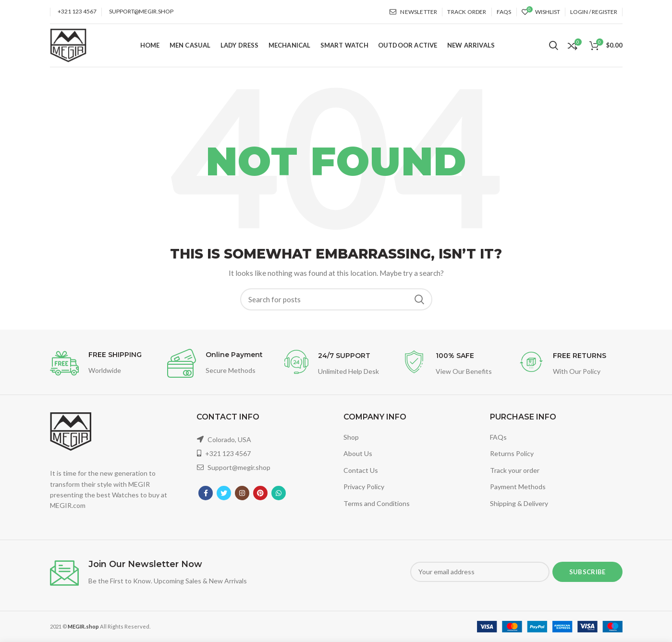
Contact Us (361, 470)
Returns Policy (512, 453)
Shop (351, 437)
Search (419, 299)
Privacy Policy (364, 487)
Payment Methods (518, 487)
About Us (358, 453)
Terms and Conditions (377, 503)
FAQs (498, 437)
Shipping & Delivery (519, 503)
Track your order (515, 470)
